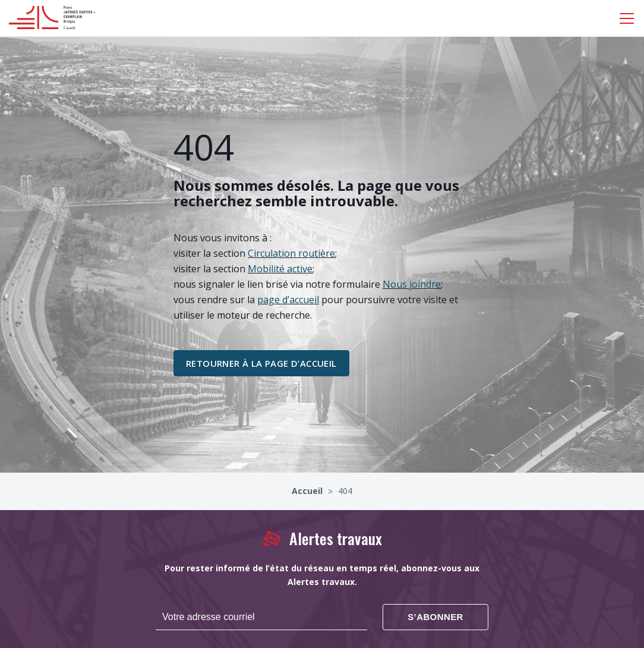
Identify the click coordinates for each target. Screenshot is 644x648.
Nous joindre (412, 284)
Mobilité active (280, 269)
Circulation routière (291, 253)
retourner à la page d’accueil (261, 363)
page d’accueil (288, 300)
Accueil (308, 491)
